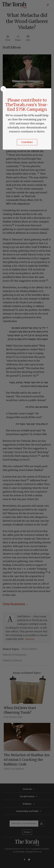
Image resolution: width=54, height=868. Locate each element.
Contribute (27, 142)
